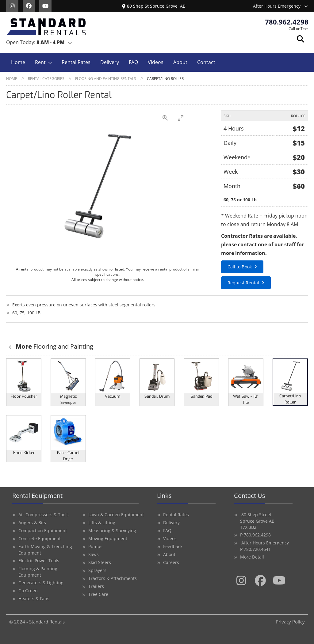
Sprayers (97, 570)
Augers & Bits (32, 523)
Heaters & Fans (34, 599)
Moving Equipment (108, 538)
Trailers (96, 586)
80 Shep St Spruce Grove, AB (154, 6)
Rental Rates (76, 62)
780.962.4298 (287, 22)
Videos (156, 62)
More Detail (252, 557)
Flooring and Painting (54, 346)
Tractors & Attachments (113, 578)
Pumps (95, 546)
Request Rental (243, 283)
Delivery (110, 62)
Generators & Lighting (41, 583)
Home (18, 62)
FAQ (133, 62)
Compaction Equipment (43, 530)
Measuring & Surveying (112, 530)
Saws (94, 554)
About (180, 62)
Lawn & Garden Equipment (116, 515)
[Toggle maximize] (181, 118)
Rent (40, 62)
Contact (206, 62)
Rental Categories (46, 79)
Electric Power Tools (39, 561)
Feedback (173, 546)
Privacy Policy (290, 622)
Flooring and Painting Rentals (106, 79)
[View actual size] (166, 118)
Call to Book (240, 267)
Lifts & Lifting (102, 523)
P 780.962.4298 (255, 535)
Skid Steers (100, 562)
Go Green (28, 591)
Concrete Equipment (40, 538)
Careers (171, 562)
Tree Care (98, 594)
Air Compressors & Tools (44, 515)
